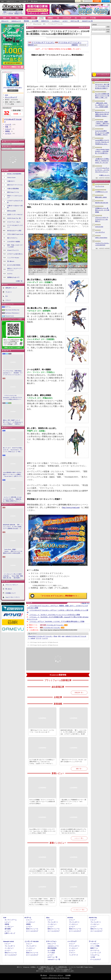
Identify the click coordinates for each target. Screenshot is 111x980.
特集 (7, 127)
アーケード (93, 941)
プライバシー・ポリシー (56, 975)
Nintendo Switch (9, 316)
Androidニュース (16, 21)
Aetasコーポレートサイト (13, 597)
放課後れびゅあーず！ (14, 277)
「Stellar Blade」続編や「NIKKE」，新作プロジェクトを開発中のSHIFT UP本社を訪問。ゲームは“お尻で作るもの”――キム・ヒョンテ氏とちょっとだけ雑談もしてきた (13, 551)
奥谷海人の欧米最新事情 (14, 174)
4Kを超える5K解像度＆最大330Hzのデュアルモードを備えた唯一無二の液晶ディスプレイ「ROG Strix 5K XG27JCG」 (73, 831)
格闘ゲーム (94, 948)
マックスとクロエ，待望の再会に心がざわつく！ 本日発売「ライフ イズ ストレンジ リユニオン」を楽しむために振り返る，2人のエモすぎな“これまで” (13, 373)
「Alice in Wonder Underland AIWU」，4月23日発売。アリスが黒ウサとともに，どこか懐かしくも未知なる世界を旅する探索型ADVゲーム (102, 151)
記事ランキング (10, 933)
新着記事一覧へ (79, 693)
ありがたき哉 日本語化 (14, 265)
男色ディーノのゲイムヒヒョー (15, 197)
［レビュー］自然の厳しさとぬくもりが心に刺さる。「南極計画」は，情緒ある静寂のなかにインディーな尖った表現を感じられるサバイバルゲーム (13, 499)
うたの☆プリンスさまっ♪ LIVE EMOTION (102, 244)
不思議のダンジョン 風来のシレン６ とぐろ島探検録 (102, 210)
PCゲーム (8, 307)
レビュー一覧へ (79, 838)
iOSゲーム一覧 (75, 21)
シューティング (96, 953)
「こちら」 (66, 969)
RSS (3, 1)
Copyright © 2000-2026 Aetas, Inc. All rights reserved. (55, 978)
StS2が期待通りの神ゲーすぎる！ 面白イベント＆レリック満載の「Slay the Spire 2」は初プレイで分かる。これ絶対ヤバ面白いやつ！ (13, 474)
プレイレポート (53, 922)
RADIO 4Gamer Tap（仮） (15, 218)
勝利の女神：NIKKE (101, 197)
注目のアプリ (45, 21)
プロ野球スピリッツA (101, 192)
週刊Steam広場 (11, 211)
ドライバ (8, 300)
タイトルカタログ (32, 931)
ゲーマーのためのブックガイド (15, 226)
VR (58, 18)
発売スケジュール (32, 929)
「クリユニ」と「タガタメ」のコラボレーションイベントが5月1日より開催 (54, 615)
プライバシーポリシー (12, 585)
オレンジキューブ (11, 97)
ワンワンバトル (100, 186)
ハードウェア (67, 18)
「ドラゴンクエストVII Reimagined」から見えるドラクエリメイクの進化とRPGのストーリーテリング (13, 398)
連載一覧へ (20, 281)
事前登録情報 (52, 948)
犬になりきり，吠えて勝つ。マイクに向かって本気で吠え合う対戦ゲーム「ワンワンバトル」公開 (102, 86)
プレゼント (9, 292)
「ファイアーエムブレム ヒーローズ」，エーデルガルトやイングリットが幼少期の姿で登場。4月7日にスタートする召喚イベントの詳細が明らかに (102, 170)
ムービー (65, 21)
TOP (4, 18)
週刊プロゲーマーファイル (15, 185)
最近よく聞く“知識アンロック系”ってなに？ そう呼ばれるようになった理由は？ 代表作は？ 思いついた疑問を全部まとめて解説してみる (13, 422)
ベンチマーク (74, 955)
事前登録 (26, 21)
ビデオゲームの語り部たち (15, 254)
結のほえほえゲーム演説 (14, 231)
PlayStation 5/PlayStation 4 (12, 313)
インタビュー (56, 21)
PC (11, 18)
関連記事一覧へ (86, 603)
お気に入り (88, 1)
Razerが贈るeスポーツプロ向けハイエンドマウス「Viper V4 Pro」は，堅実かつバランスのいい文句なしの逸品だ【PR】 (42, 831)
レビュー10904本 (8, 14)
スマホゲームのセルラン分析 (15, 202)
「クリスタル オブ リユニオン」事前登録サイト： (60, 596)
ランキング (106, 1)
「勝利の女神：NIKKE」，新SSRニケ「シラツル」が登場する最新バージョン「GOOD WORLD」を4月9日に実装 (102, 105)
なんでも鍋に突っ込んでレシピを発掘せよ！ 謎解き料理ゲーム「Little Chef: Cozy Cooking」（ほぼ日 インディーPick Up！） (42, 762)
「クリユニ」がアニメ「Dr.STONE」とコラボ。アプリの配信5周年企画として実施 (57, 621)
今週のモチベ (11, 181)
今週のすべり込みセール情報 (15, 207)
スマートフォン (51, 941)
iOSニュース (5, 21)
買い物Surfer (11, 261)
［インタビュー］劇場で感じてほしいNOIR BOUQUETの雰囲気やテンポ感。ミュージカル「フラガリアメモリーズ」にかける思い (42, 871)
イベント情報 (95, 946)
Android (33, 638)
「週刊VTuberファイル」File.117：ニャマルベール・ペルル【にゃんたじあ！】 (42, 731)
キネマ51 (10, 274)
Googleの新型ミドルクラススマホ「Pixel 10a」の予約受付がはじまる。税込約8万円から (102, 142)
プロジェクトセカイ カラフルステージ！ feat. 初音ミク (102, 219)
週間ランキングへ (105, 175)
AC (76, 18)
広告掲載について (11, 593)
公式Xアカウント (12, 1)
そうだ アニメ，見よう (14, 222)
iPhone (55, 636)
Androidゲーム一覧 (87, 21)
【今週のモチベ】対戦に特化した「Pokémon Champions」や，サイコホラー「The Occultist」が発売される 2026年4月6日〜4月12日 (102, 161)
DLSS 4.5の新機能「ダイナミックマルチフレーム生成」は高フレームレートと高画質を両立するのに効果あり (42, 802)
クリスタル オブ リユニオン (13, 88)
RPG (59, 636)
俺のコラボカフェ (12, 238)
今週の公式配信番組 (13, 189)
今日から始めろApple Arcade (15, 234)
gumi (7, 95)
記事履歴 (97, 1)
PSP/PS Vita (93, 918)
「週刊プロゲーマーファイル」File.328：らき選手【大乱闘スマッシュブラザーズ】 (73, 761)
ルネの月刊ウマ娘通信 (14, 242)
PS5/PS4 (25, 18)
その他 (93, 957)
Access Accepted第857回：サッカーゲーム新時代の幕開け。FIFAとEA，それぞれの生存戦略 (102, 133)
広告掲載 (68, 975)
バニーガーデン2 (100, 232)
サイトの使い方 (24, 1)
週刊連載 (8, 929)
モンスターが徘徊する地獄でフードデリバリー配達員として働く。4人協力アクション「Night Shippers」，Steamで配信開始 (102, 96)
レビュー (8, 129)
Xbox (17, 18)
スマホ (41, 18)
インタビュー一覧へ (79, 910)
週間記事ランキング (11, 288)
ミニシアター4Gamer (13, 258)
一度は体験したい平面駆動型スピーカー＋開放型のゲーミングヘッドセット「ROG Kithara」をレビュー (73, 802)
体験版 (7, 131)
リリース (39, 638)
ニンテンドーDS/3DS (32, 941)
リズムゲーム (95, 955)
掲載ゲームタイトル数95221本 (13, 12)
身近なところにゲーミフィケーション (15, 269)
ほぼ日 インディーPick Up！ (15, 214)
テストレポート (74, 946)
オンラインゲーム (11, 920)
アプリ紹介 (51, 953)
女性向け (50, 18)
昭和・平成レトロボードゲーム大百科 (15, 246)
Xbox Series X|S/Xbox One (12, 310)
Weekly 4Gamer (11, 177)
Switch (33, 18)
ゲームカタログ (96, 959)
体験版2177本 (18, 14)
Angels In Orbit (99, 227)
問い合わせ (34, 1)
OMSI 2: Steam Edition (101, 238)
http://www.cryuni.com (71, 507)
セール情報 (35, 21)
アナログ (83, 18)
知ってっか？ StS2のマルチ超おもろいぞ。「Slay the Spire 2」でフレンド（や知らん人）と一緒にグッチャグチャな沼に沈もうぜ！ (13, 450)
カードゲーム (95, 950)
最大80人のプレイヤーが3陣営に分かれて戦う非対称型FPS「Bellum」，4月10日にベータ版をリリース (102, 114)
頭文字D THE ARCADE (102, 203)
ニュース (8, 124)
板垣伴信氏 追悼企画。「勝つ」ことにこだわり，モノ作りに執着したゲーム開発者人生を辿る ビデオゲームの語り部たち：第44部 (13, 527)
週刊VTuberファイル (13, 192)
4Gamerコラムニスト (13, 250)
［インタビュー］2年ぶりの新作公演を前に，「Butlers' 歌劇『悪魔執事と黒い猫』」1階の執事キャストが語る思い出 (13, 576)
